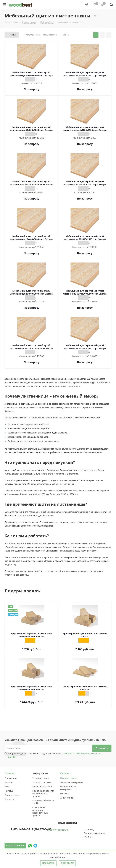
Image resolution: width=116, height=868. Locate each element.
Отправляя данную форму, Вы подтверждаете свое (55, 755)
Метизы (64, 793)
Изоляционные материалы (68, 788)
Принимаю (48, 863)
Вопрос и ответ (12, 795)
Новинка (13, 611)
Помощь (9, 791)
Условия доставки (42, 782)
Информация (40, 773)
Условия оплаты (41, 778)
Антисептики (67, 798)
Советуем (13, 615)
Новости (9, 782)
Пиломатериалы (69, 778)
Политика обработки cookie (43, 802)
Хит (10, 606)
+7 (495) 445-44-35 (20, 829)
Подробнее (67, 863)
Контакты (9, 799)
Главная (9, 773)
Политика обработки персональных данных (43, 793)
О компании (11, 778)
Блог (7, 787)
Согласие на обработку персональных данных (40, 811)
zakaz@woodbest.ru (57, 830)
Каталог (65, 773)
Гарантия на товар (42, 787)
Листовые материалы (72, 782)
